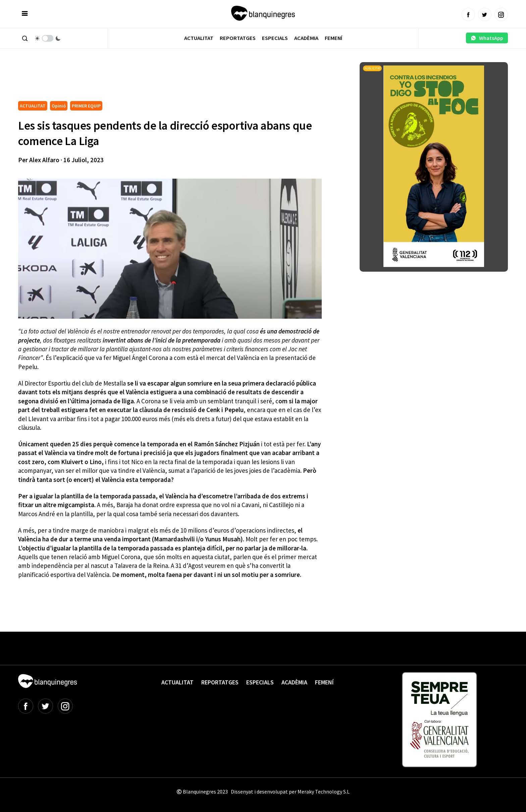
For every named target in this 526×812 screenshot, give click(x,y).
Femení (333, 38)
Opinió (59, 106)
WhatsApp (487, 38)
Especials (275, 38)
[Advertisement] (140, 81)
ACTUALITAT (33, 106)
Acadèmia (306, 38)
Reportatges (238, 38)
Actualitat (199, 38)
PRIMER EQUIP (86, 106)
